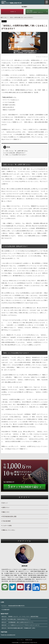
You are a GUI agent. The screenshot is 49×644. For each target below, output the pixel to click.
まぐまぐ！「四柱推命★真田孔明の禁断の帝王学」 (14, 606)
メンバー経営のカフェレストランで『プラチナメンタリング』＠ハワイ (20, 625)
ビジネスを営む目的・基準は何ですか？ (15, 153)
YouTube (12, 12)
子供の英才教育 (6, 521)
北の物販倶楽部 (6, 610)
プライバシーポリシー (20, 640)
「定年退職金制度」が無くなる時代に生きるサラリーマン (17, 622)
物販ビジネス (6, 512)
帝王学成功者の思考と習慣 (9, 517)
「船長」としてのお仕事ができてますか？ (16, 155)
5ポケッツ (6, 17)
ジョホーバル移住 (7, 526)
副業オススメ (6, 507)
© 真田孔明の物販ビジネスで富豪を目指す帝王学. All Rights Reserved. (25, 643)
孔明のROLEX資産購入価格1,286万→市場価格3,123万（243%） (19, 628)
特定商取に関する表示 (29, 640)
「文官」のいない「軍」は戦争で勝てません (16, 151)
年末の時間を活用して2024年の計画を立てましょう (16, 619)
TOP (2, 17)
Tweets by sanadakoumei (8, 635)
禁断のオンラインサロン (9, 530)
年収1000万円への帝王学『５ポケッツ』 (37, 12)
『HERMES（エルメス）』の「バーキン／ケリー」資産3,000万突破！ (20, 617)
